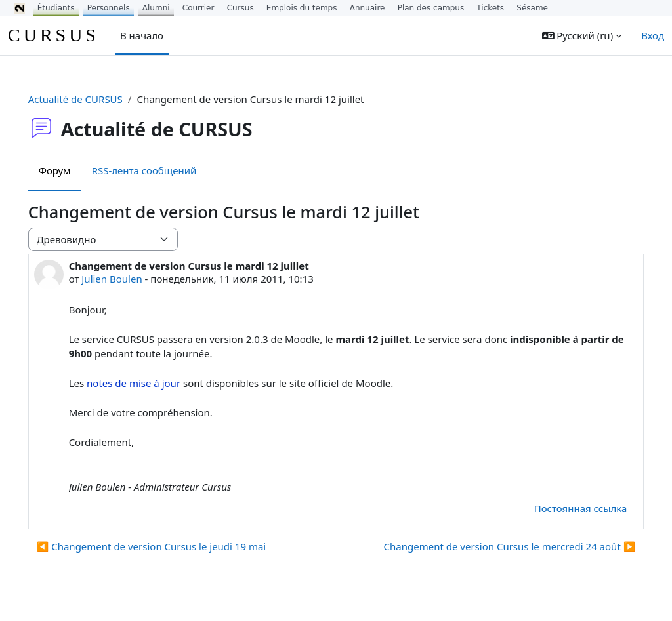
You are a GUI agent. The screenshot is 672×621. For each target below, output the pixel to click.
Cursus (241, 8)
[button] (582, 35)
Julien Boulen (131, 279)
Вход (653, 35)
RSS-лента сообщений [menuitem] (163, 170)
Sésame (532, 8)
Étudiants (56, 8)
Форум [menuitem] (73, 170)
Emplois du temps (302, 8)
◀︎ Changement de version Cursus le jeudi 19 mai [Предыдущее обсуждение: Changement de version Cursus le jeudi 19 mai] (170, 546)
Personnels (109, 8)
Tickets (490, 8)
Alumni (156, 8)
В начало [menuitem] (142, 35)
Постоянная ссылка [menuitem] (562, 508)
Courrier (199, 8)
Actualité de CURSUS (94, 99)
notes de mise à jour (152, 383)
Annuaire (367, 8)
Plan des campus (431, 8)
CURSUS (53, 35)
